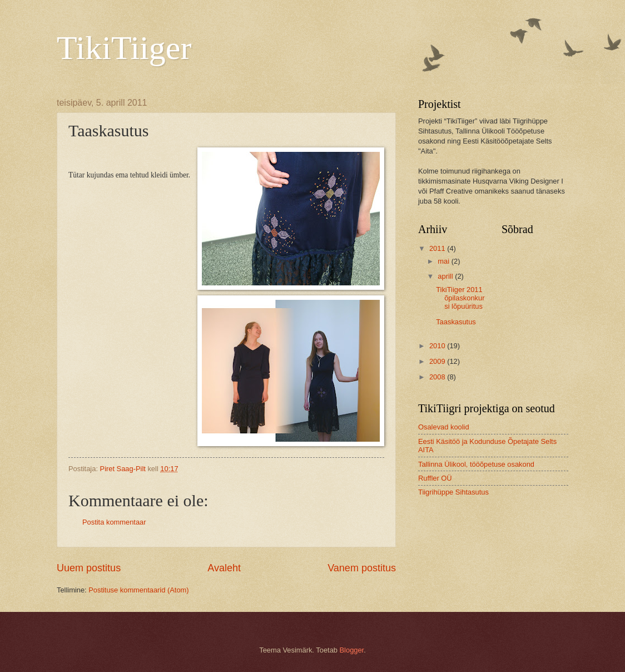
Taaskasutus (456, 322)
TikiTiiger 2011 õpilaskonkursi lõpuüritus (460, 298)
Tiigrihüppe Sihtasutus (453, 492)
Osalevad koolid (444, 427)
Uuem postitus (89, 568)
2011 (438, 248)
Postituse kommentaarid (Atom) (138, 590)
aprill (446, 276)
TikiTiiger (124, 48)
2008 (438, 377)
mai (444, 261)
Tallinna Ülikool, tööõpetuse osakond (476, 464)
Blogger (352, 650)
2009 (438, 361)
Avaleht (224, 568)
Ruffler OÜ (435, 478)
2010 (438, 346)
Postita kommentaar (114, 522)
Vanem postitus (362, 568)
